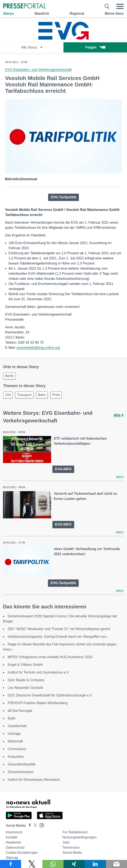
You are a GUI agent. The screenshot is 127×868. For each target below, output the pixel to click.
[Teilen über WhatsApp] (53, 864)
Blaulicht (42, 14)
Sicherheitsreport (21, 772)
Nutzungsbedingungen (79, 837)
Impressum (14, 832)
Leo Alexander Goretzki (25, 688)
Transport (24, 395)
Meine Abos (114, 14)
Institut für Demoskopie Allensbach (34, 780)
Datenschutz (15, 847)
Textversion (71, 847)
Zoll (8, 395)
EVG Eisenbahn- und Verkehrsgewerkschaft (38, 70)
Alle (119, 415)
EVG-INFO (63, 469)
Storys (9, 14)
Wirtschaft (15, 741)
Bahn (42, 395)
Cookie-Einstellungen (22, 853)
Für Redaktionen (75, 832)
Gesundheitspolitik (22, 764)
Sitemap (12, 858)
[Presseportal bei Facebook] (29, 826)
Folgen (95, 47)
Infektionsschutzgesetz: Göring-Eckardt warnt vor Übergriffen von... (58, 637)
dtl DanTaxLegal (20, 711)
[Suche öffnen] (107, 6)
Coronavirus (17, 749)
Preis (56, 395)
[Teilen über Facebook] (11, 864)
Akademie (13, 842)
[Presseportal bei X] (34, 826)
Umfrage (14, 734)
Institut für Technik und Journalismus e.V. (39, 672)
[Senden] (116, 864)
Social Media (72, 853)
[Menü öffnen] (120, 6)
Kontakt (12, 837)
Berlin (9, 376)
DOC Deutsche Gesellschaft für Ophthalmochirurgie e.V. (50, 695)
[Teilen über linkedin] (95, 864)
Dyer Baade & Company (26, 680)
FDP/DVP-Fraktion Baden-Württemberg (38, 703)
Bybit (12, 718)
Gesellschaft (17, 726)
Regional (77, 14)
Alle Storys (32, 47)
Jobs (66, 842)
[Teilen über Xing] (74, 864)
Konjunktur (16, 757)
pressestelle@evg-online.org (38, 348)
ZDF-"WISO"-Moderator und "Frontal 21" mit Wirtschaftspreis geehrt (59, 629)
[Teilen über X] (32, 864)
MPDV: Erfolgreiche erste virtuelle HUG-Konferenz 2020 (50, 657)
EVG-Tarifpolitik (63, 197)
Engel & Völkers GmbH (25, 665)
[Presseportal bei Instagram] (40, 825)
